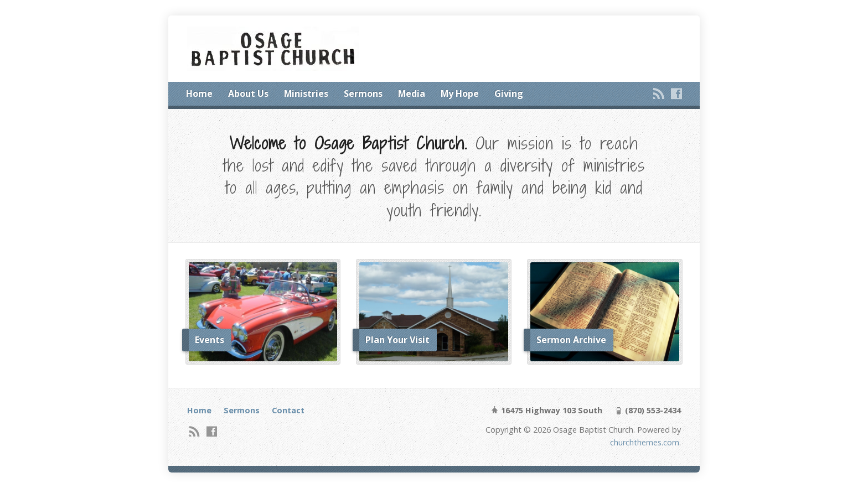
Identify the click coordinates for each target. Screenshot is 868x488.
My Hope (460, 94)
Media (412, 94)
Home (199, 94)
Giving (509, 94)
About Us (248, 94)
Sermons (363, 94)
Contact (288, 410)
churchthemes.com (645, 442)
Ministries (306, 94)
